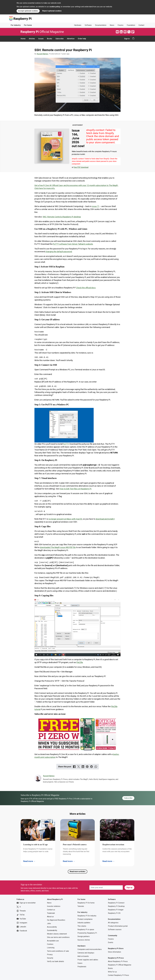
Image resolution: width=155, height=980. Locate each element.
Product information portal (118, 926)
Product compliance (85, 919)
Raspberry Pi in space (86, 930)
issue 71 (96, 206)
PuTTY (66, 444)
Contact (141, 25)
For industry (16, 25)
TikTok (21, 915)
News (112, 25)
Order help (82, 39)
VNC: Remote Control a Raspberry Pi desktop (62, 217)
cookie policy (55, 7)
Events (111, 942)
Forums (121, 25)
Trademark (51, 913)
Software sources (115, 930)
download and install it (105, 519)
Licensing (51, 948)
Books (50, 39)
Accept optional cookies (28, 11)
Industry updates (84, 923)
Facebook (22, 931)
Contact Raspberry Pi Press (118, 975)
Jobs (49, 923)
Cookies (50, 944)
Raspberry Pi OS (114, 913)
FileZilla (80, 662)
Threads (21, 911)
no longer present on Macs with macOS (65, 519)
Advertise (71, 39)
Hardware (78, 25)
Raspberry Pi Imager (116, 910)
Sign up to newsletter (26, 903)
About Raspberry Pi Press (118, 961)
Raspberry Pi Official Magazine (120, 965)
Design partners (84, 936)
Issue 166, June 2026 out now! (78, 138)
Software (88, 25)
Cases (80, 963)
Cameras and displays (86, 953)
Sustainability (52, 930)
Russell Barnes (43, 54)
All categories (113, 923)
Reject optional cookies (52, 11)
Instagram (22, 923)
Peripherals (82, 967)
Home (23, 39)
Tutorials (81, 906)
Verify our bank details (55, 961)
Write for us (112, 972)
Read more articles (78, 872)
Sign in (127, 39)
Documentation (101, 25)
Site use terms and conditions (58, 937)
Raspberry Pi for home (86, 903)
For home (28, 25)
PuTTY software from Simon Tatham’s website (73, 244)
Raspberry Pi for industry (87, 916)
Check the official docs (86, 288)
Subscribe (60, 39)
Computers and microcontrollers (90, 949)
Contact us (51, 910)
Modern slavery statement (57, 934)
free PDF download (81, 167)
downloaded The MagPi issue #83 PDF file (58, 547)
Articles (32, 39)
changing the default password (59, 252)
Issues (41, 39)
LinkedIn (21, 927)
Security (50, 958)
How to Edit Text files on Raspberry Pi (75, 489)
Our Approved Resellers (56, 920)
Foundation (131, 25)
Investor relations (54, 906)
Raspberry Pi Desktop (116, 906)
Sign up (129, 887)
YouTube (21, 919)
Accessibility (52, 927)
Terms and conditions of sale (58, 951)
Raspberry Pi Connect (116, 903)
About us (50, 917)
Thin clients (82, 926)
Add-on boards (83, 956)
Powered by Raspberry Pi (87, 933)
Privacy (50, 955)
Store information (114, 952)
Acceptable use (53, 941)
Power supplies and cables (88, 960)
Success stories (84, 940)
